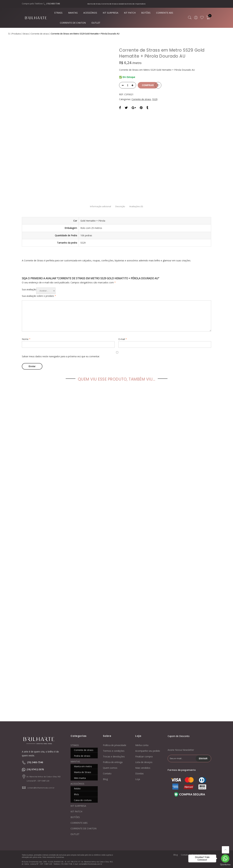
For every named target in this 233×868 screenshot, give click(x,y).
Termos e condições (114, 751)
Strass (26, 34)
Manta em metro (83, 766)
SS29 (155, 99)
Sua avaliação (29, 289)
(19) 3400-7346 (53, 4)
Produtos (17, 34)
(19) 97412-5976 (35, 769)
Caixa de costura (83, 800)
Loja (138, 779)
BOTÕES (146, 13)
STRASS (58, 13)
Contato (107, 773)
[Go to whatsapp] (225, 858)
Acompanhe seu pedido (148, 751)
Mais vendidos (143, 768)
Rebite (77, 788)
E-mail (123, 339)
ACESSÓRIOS (90, 13)
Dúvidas (139, 773)
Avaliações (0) (141, 206)
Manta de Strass (83, 772)
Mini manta (80, 778)
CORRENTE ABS (165, 13)
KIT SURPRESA (111, 13)
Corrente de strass (40, 34)
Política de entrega (113, 762)
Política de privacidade (115, 745)
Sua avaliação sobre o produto (39, 296)
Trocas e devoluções (114, 756)
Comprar (151, 85)
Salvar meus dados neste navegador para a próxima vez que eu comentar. (61, 356)
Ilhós (76, 794)
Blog (105, 779)
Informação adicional (96, 206)
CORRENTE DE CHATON (73, 23)
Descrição (120, 206)
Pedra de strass (82, 756)
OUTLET (96, 23)
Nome (26, 339)
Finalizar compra (144, 756)
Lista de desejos (144, 762)
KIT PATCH (130, 13)
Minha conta (142, 745)
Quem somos (110, 768)
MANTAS (73, 13)
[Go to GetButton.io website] (225, 865)
